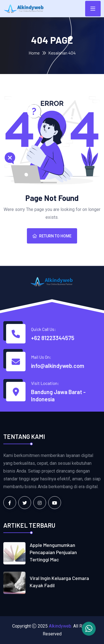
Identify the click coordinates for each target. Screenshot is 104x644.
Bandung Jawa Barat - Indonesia (58, 395)
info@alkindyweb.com (58, 366)
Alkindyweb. (60, 626)
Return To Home (52, 236)
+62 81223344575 (53, 338)
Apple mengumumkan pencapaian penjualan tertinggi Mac (53, 552)
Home (34, 53)
